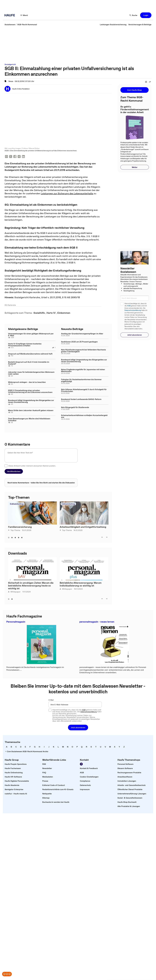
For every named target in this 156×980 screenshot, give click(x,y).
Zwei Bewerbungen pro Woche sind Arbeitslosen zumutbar (29, 420)
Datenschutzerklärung (133, 310)
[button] (24, 15)
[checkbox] (6, 466)
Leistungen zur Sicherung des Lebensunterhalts (67, 194)
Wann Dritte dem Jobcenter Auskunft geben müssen (31, 411)
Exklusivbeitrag (17, 504)
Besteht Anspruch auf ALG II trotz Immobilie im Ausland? (29, 363)
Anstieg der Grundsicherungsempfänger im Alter (82, 334)
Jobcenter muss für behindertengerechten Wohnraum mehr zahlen (31, 373)
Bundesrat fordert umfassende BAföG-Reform (81, 399)
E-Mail (51, 700)
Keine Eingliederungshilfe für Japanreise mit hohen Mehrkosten (83, 371)
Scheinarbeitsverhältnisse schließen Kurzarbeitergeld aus (84, 416)
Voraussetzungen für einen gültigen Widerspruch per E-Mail (31, 335)
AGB (129, 306)
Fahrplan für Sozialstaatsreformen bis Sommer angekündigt (81, 381)
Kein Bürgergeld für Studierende (75, 408)
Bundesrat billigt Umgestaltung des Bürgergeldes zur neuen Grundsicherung (31, 401)
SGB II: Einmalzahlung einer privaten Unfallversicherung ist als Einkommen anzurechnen (30, 391)
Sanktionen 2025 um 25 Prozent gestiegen (79, 342)
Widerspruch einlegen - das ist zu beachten (27, 382)
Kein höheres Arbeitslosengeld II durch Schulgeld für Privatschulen (84, 391)
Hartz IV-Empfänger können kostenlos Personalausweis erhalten (25, 345)
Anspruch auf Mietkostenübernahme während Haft (30, 354)
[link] (10, 24)
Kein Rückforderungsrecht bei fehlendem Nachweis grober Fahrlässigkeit (83, 351)
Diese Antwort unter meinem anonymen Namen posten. (32, 466)
